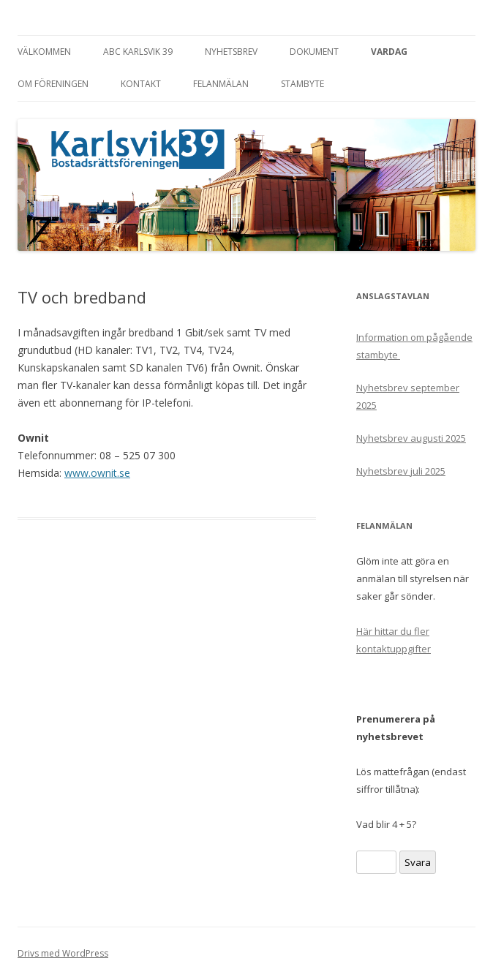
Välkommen (44, 52)
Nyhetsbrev (231, 52)
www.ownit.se (97, 473)
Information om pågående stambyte (414, 346)
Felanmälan (221, 84)
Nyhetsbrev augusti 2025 (411, 438)
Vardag (389, 52)
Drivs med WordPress (63, 953)
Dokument (314, 52)
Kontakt (141, 84)
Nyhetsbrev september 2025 (408, 396)
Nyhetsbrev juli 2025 (401, 471)
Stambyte (302, 84)
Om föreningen (53, 84)
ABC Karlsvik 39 (138, 52)
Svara (418, 862)
